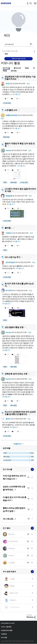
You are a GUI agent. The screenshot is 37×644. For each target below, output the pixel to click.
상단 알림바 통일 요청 (14, 327)
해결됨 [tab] (5, 71)
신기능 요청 (7, 103)
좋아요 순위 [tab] (17, 68)
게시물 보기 (17, 94)
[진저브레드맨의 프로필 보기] (13, 541)
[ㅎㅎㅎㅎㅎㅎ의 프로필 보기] (15, 607)
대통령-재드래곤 (12, 115)
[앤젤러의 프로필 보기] (12, 586)
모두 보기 (19, 469)
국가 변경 (4, 638)
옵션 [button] (31, 51)
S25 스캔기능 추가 (13, 257)
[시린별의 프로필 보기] (12, 579)
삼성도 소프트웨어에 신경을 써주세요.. (14, 488)
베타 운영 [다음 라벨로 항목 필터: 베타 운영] (7, 457)
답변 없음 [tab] (14, 71)
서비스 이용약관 (6, 627)
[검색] (18, 44)
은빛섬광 (9, 196)
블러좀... (8, 228)
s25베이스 (9, 233)
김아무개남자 (10, 262)
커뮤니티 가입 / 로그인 (19, 59)
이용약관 (4, 634)
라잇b (8, 84)
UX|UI (5, 182)
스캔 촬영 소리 (11, 110)
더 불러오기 (17, 444)
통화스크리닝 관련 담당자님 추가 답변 (14, 510)
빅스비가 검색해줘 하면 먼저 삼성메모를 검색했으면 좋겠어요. (20, 413)
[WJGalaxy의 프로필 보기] (12, 548)
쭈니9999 (9, 291)
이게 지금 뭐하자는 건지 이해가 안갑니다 (14, 477)
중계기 (8, 419)
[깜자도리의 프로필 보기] (12, 534)
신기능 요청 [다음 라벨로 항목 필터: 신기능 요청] (7, 460)
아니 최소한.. (9, 519)
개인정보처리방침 (7, 630)
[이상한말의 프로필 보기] (12, 563)
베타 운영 (6, 137)
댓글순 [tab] (27, 68)
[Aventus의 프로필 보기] (11, 556)
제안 (28, 84)
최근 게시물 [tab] (6, 68)
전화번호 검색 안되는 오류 (16, 374)
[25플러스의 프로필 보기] (13, 600)
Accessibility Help (8, 623)
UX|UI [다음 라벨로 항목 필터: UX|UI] (5, 453)
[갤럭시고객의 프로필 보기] (14, 593)
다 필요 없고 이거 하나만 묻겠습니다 (15, 499)
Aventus (9, 150)
